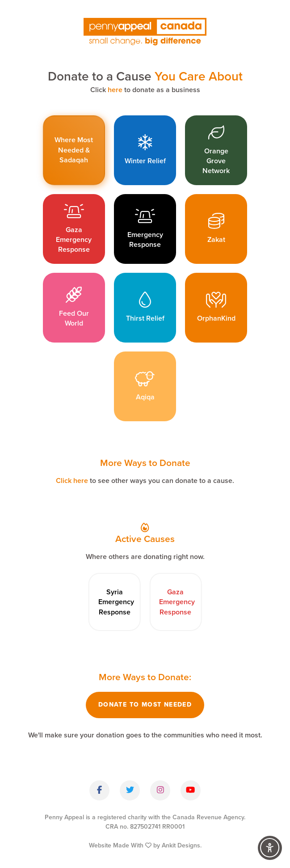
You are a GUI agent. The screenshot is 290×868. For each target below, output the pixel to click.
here (115, 90)
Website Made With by (145, 845)
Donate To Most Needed (145, 705)
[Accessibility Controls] (270, 848)
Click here (72, 481)
